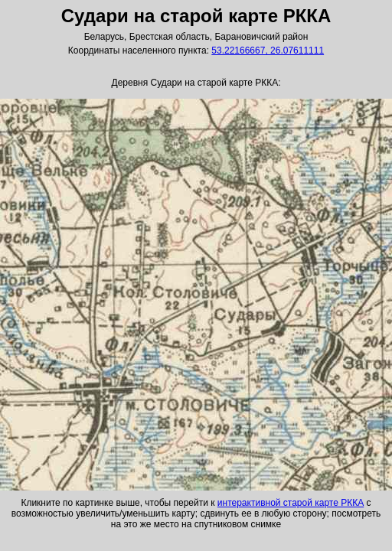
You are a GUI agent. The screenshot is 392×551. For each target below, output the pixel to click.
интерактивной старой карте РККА (291, 503)
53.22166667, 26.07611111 (268, 51)
